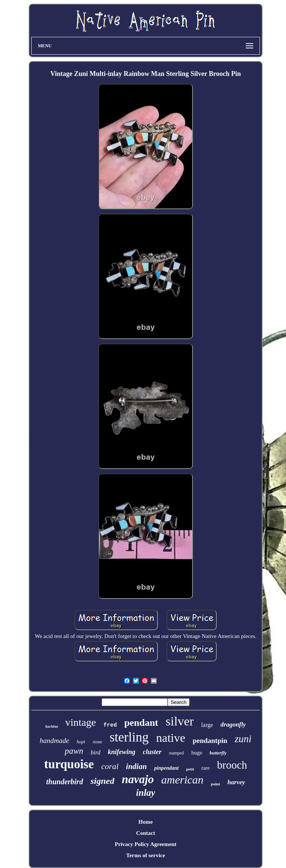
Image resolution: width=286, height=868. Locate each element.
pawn (74, 751)
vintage (80, 722)
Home (146, 822)
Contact (146, 833)
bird (96, 752)
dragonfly (233, 725)
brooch (232, 765)
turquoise (69, 764)
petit (190, 769)
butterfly (218, 753)
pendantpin (210, 741)
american (182, 780)
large (207, 725)
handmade (55, 741)
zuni (243, 739)
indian (136, 766)
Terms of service (146, 855)
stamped (177, 753)
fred (110, 725)
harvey (236, 782)
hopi (81, 742)
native (171, 738)
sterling (129, 737)
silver (180, 721)
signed (102, 781)
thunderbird (65, 782)
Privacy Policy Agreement (146, 844)
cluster (152, 752)
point (215, 784)
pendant (141, 723)
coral (110, 766)
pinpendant (166, 768)
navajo (138, 779)
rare (206, 768)
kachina (52, 726)
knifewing (122, 752)
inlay (145, 793)
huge (197, 753)
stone (97, 742)
